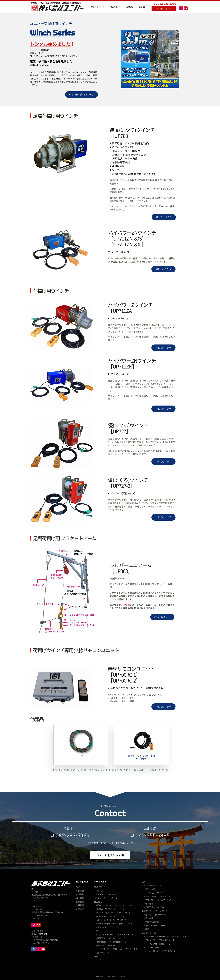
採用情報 (129, 7)
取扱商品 (115, 7)
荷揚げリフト (98, 7)
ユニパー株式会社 (39, 934)
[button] (113, 60)
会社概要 (142, 7)
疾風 (128, 605)
